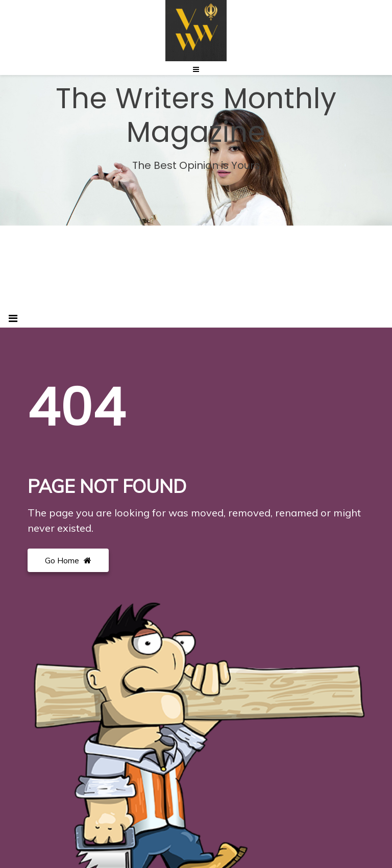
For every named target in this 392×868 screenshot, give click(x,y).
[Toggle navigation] (13, 318)
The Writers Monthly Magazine (196, 115)
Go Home (68, 560)
